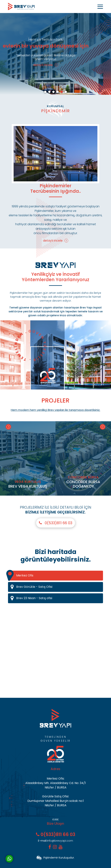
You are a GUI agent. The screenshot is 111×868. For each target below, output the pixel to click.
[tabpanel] (55, 54)
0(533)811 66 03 (56, 523)
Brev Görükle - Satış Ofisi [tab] (57, 587)
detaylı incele (46, 65)
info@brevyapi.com (55, 841)
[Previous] (8, 427)
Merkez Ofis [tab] (21, 576)
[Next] (103, 427)
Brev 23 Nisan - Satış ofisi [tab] (57, 598)
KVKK (56, 819)
